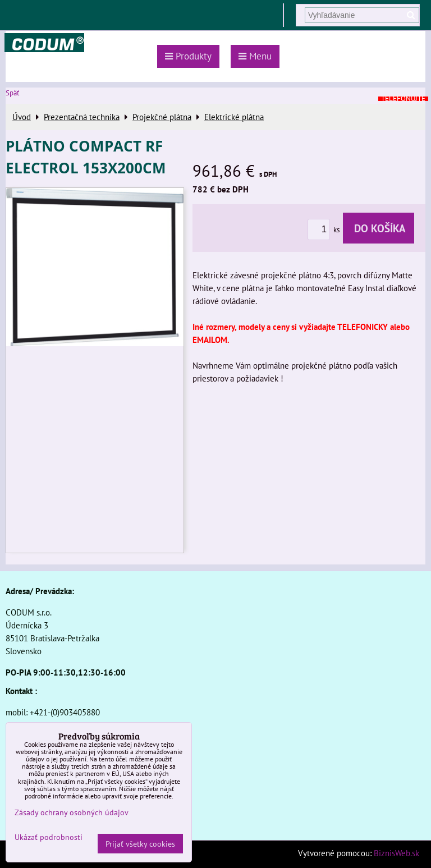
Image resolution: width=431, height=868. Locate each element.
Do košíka (379, 228)
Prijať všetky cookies (140, 844)
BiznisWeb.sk (396, 853)
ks (325, 230)
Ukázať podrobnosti (49, 837)
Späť (12, 93)
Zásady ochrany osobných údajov (72, 812)
